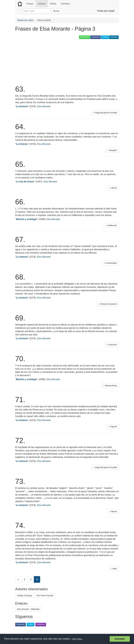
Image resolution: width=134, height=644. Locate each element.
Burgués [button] (113, 150)
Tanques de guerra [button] (109, 304)
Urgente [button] (113, 426)
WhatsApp (84, 37)
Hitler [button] (115, 569)
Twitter (105, 37)
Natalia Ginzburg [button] (25, 595)
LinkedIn (114, 37)
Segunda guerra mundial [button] (106, 113)
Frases (30, 4)
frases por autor (25, 20)
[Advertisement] (68, 62)
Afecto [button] (114, 188)
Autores (42, 4)
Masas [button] (114, 511)
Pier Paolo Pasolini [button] (45, 595)
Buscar (56, 11)
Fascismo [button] (113, 345)
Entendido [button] (120, 639)
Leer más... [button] (77, 639)
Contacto (65, 4)
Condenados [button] (111, 263)
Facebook (95, 37)
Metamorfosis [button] (111, 386)
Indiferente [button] (112, 225)
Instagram (41, 624)
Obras (53, 4)
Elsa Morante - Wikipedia (28, 609)
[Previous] (18, 579)
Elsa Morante (44, 106)
